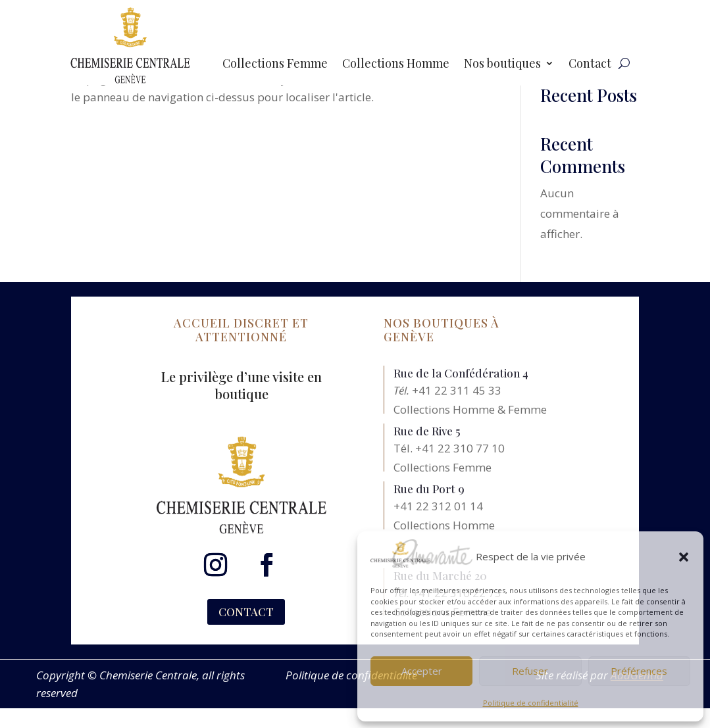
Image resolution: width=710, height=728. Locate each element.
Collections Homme (396, 65)
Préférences (639, 671)
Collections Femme (275, 65)
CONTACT (246, 612)
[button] (684, 557)
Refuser (530, 671)
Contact (590, 65)
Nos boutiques (502, 65)
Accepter (422, 671)
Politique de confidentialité (531, 703)
